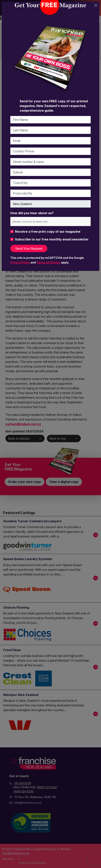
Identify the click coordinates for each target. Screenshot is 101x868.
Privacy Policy (20, 262)
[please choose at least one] (36, 221)
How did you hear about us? (32, 213)
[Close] (96, 5)
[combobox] (50, 221)
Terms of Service (48, 262)
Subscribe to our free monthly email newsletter (52, 239)
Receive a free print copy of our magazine (48, 232)
